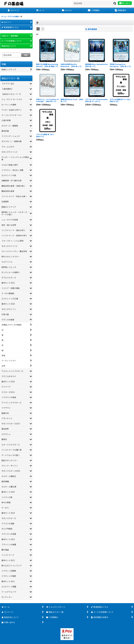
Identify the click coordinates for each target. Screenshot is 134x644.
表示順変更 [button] (91, 29)
